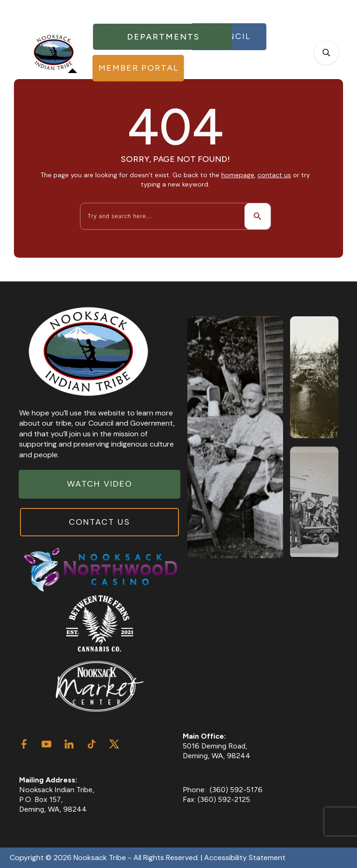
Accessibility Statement (245, 858)
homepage (238, 175)
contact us (274, 175)
